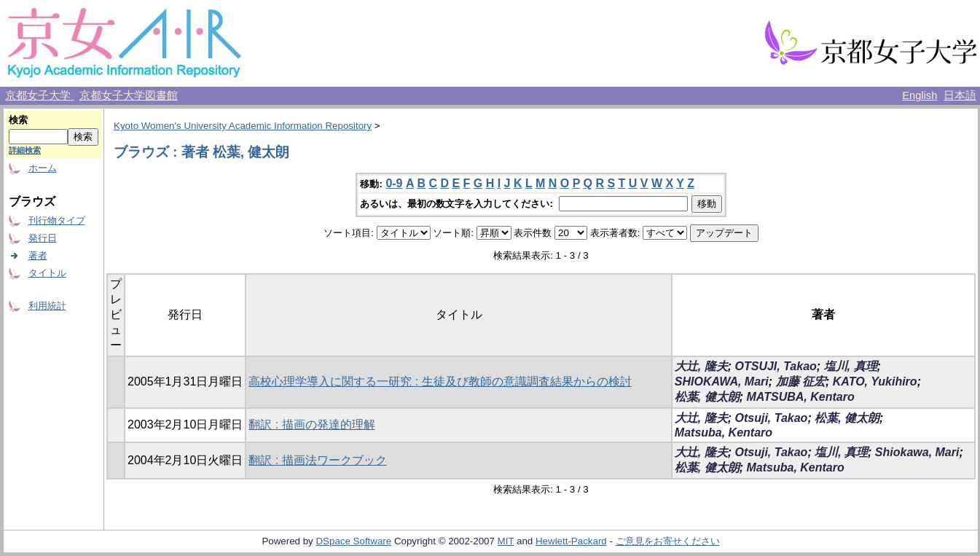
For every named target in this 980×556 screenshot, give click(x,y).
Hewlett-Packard (571, 541)
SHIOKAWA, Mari (722, 381)
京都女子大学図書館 (129, 95)
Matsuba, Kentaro (724, 432)
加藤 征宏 (801, 381)
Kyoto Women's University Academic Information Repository (243, 126)
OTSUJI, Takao (776, 366)
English (920, 95)
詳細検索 (25, 150)
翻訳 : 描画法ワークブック (317, 460)
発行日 (43, 238)
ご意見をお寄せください (668, 541)
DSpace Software (353, 541)
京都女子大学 (39, 95)
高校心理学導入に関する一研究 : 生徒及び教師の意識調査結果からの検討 (440, 381)
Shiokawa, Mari (917, 452)
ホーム (43, 168)
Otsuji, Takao (772, 418)
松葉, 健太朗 (707, 397)
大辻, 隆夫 (701, 366)
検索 (18, 120)
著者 (38, 255)
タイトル (47, 273)
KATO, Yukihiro (875, 381)
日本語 (960, 95)
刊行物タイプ (57, 220)
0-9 (394, 183)
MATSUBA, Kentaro (801, 397)
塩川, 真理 (851, 366)
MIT (506, 541)
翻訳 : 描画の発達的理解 (311, 424)
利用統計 (47, 306)
